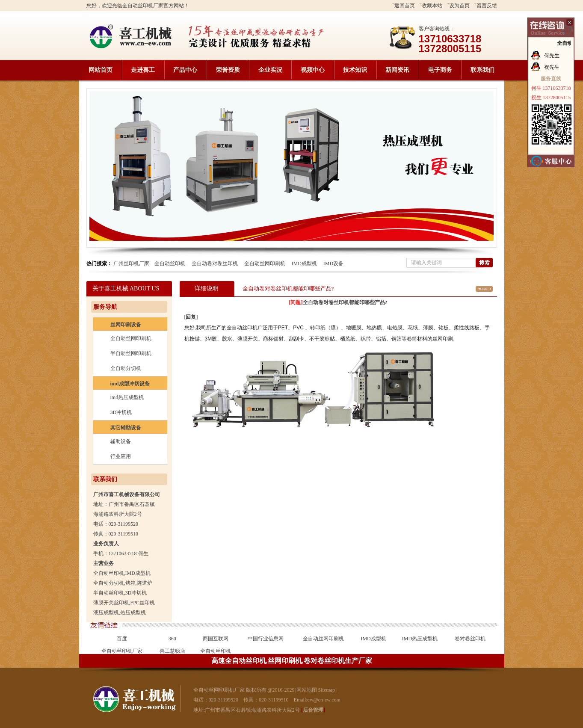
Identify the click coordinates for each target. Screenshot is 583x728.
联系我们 (482, 70)
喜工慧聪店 (172, 651)
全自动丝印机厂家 (122, 651)
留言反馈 (487, 6)
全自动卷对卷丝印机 (215, 263)
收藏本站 (432, 6)
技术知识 (355, 70)
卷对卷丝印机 (470, 639)
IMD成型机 (304, 263)
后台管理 (313, 710)
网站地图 (307, 690)
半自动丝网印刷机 (131, 353)
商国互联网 (216, 639)
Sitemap (327, 690)
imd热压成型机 (127, 397)
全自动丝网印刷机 (265, 263)
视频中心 (313, 70)
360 (172, 639)
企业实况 (270, 70)
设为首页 (459, 6)
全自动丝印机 (170, 263)
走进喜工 (143, 70)
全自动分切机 (126, 368)
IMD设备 (333, 263)
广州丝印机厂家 (131, 263)
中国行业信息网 (266, 639)
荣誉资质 (228, 70)
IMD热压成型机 (420, 639)
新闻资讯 (397, 70)
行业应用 (121, 456)
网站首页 (101, 70)
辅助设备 (121, 441)
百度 (122, 639)
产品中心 (185, 70)
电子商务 (440, 70)
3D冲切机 (121, 412)
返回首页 (405, 6)
